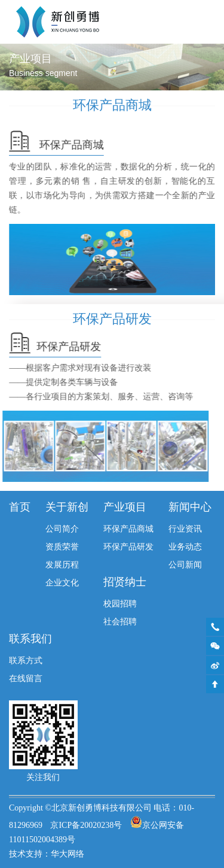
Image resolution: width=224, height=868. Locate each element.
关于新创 (67, 508)
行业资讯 (185, 529)
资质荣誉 (62, 547)
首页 (20, 508)
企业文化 (62, 583)
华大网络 (67, 855)
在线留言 (26, 679)
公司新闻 (185, 565)
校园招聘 (120, 604)
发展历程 (62, 565)
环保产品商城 (128, 529)
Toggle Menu (210, 22)
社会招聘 (120, 622)
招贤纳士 (125, 582)
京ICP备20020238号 (86, 826)
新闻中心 (190, 508)
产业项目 (125, 508)
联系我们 (30, 639)
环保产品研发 (128, 547)
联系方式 (26, 661)
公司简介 (62, 529)
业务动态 (185, 547)
